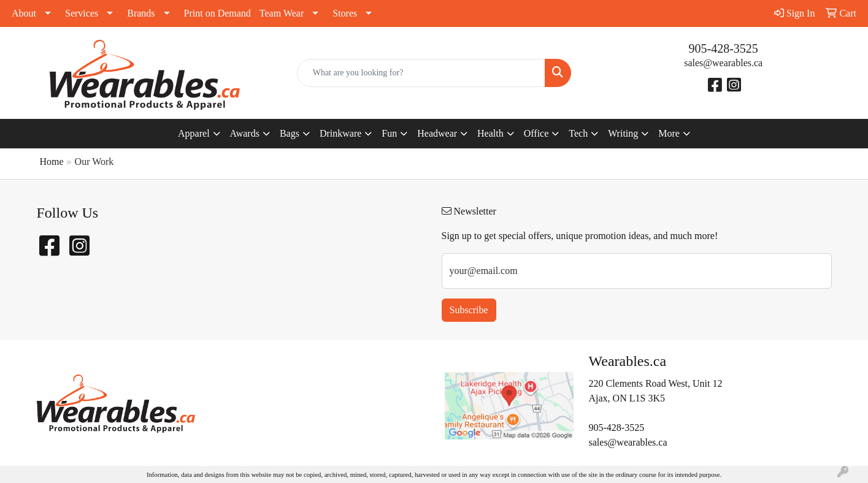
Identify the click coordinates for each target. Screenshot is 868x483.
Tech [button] (578, 133)
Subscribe (469, 310)
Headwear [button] (437, 133)
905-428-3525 (724, 48)
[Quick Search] (421, 73)
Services (82, 13)
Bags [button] (290, 133)
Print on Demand (217, 13)
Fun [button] (389, 133)
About (24, 13)
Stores (345, 13)
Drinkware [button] (340, 133)
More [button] (669, 133)
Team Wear (282, 13)
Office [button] (536, 133)
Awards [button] (245, 133)
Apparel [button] (194, 133)
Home (52, 162)
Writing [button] (623, 133)
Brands (141, 13)
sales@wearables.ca (723, 63)
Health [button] (490, 133)
